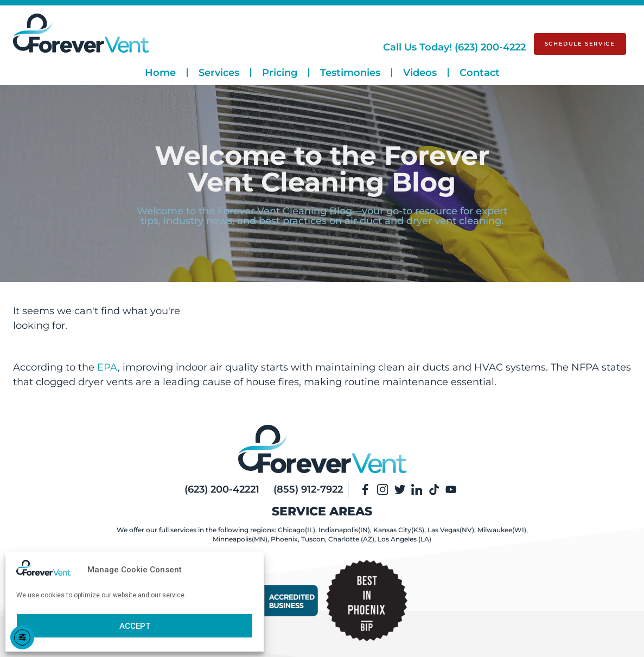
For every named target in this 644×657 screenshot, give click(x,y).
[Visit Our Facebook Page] (365, 489)
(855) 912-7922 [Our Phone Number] (308, 489)
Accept (135, 626)
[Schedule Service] (580, 44)
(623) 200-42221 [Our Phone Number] (221, 489)
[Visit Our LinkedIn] (417, 489)
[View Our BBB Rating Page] (277, 601)
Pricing (280, 73)
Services (219, 73)
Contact (480, 73)
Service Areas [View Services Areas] (322, 511)
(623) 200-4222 (454, 47)
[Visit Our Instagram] (382, 489)
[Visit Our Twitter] (400, 489)
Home (160, 73)
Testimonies (350, 73)
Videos (420, 73)
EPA (107, 367)
